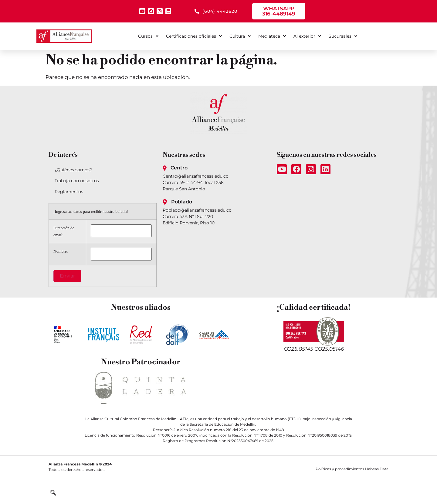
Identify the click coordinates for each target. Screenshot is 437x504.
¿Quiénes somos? (73, 170)
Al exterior (307, 36)
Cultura (240, 36)
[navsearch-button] (53, 493)
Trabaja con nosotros (77, 181)
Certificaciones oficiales (194, 36)
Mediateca (272, 36)
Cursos (148, 36)
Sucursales (343, 36)
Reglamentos (69, 192)
